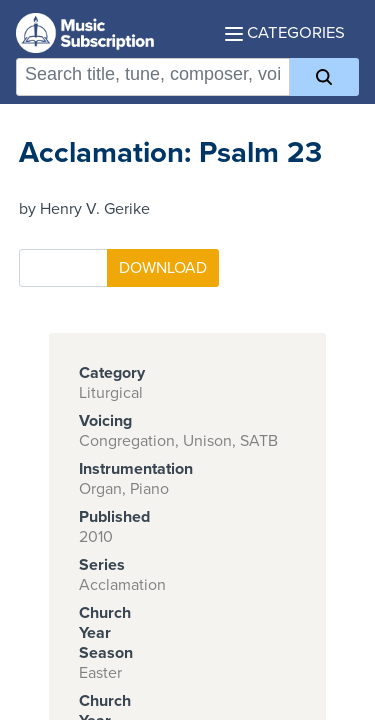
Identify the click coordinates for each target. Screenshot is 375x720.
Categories (285, 33)
